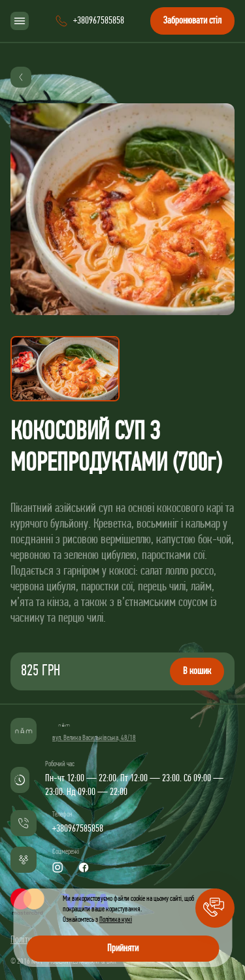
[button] (215, 908)
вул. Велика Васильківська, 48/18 (94, 738)
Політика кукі (116, 920)
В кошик (197, 671)
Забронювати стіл (192, 21)
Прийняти (123, 949)
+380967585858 (78, 829)
